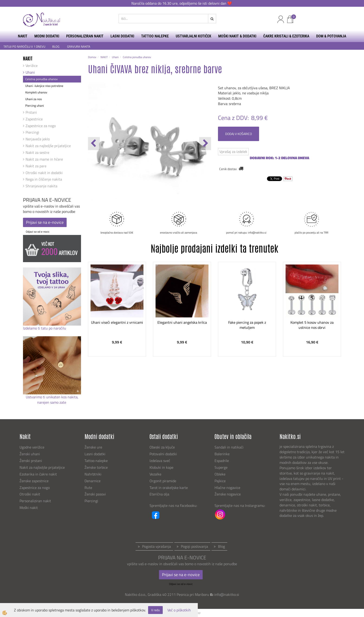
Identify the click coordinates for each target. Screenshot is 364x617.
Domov (92, 57)
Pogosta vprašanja (156, 546)
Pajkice (220, 481)
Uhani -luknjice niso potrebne (44, 86)
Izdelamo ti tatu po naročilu (45, 328)
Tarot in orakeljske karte (169, 488)
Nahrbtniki (93, 474)
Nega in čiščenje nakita (44, 179)
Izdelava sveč (160, 461)
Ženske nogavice (228, 494)
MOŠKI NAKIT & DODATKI (237, 36)
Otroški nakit (30, 494)
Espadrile (222, 461)
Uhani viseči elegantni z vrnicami (117, 322)
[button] (205, 144)
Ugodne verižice (32, 447)
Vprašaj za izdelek (233, 152)
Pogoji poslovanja (194, 546)
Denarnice (93, 481)
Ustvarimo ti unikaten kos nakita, (52, 397)
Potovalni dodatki (163, 454)
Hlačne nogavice (227, 488)
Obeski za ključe (162, 447)
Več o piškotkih (179, 610)
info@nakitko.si (227, 594)
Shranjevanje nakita (41, 186)
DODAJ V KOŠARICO (239, 134)
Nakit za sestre (37, 152)
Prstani (31, 112)
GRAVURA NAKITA (79, 47)
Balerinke (222, 454)
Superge (221, 467)
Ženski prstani (31, 461)
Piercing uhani (35, 106)
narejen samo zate (52, 402)
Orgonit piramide (163, 481)
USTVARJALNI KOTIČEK (193, 36)
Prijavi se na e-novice (45, 222)
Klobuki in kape (161, 467)
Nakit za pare (36, 166)
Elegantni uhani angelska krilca (182, 322)
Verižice (32, 66)
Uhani (30, 72)
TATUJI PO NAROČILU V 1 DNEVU (24, 47)
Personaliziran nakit (35, 501)
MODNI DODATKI (47, 36)
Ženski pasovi (96, 494)
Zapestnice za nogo (41, 126)
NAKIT (23, 36)
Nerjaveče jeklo (38, 139)
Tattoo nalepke (96, 461)
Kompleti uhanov (36, 92)
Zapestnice (34, 119)
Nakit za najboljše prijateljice (48, 146)
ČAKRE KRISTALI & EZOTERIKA (286, 36)
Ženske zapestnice (34, 481)
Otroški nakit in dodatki (44, 173)
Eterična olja (159, 494)
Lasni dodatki (95, 454)
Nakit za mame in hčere (44, 159)
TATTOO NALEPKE (155, 36)
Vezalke (155, 474)
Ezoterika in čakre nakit (39, 474)
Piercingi (32, 132)
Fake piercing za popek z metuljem (247, 325)
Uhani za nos (34, 99)
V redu (155, 610)
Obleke (220, 474)
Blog (221, 546)
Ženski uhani (30, 454)
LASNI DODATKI (122, 36)
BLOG (56, 47)
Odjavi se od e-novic (38, 232)
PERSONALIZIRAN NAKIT (85, 36)
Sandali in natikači (229, 447)
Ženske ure (94, 447)
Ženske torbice (96, 467)
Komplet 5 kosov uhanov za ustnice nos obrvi (312, 325)
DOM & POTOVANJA (331, 36)
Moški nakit (29, 508)
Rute (88, 488)
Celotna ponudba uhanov (41, 79)
